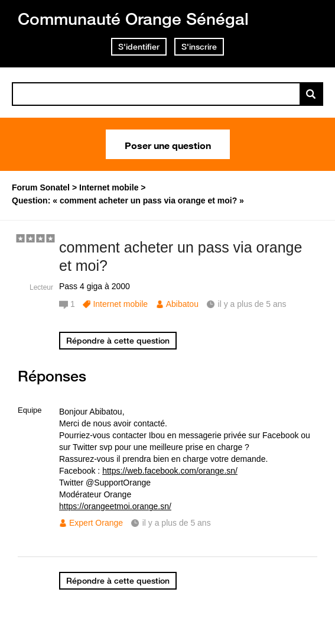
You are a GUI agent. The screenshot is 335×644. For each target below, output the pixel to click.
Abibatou (182, 304)
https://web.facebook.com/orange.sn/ (170, 471)
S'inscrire (199, 47)
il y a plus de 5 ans (177, 523)
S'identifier (139, 47)
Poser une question (168, 144)
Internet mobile (120, 304)
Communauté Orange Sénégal (133, 19)
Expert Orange (96, 523)
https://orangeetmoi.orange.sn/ (115, 506)
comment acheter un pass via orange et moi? (180, 256)
